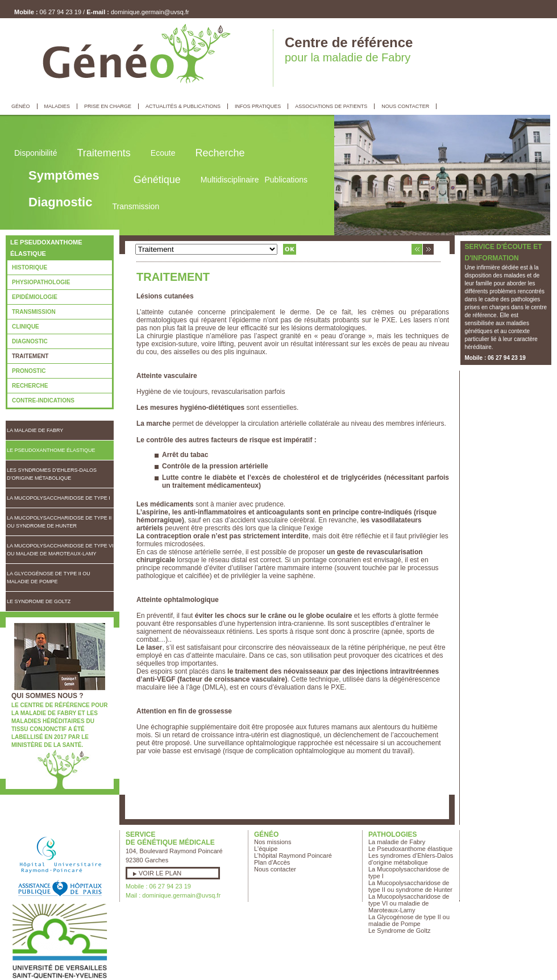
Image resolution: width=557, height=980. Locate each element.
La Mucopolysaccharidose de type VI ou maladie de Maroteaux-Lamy (60, 550)
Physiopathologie (41, 282)
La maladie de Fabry (35, 430)
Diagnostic (30, 341)
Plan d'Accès (272, 862)
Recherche (30, 386)
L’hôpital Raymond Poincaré (293, 856)
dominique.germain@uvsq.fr (150, 12)
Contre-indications (43, 400)
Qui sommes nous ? (47, 696)
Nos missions (273, 842)
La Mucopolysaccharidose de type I (59, 498)
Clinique (26, 327)
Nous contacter (275, 869)
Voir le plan (160, 873)
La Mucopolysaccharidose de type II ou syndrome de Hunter (59, 522)
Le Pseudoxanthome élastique (51, 450)
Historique (30, 267)
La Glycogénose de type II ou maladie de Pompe (49, 578)
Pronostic (29, 371)
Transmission (34, 312)
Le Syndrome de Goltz (39, 601)
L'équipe (266, 849)
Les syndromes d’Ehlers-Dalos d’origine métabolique (52, 474)
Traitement (30, 356)
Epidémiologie (35, 297)
